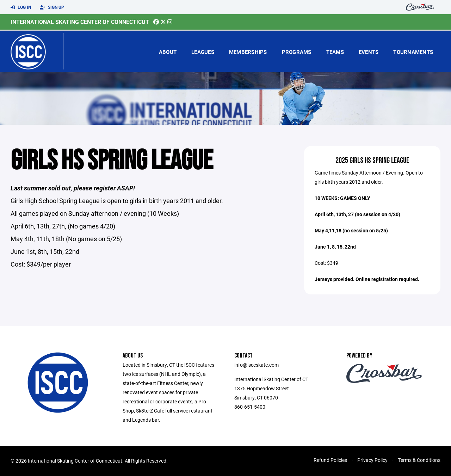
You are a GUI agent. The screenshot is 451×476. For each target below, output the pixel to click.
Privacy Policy (372, 460)
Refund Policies (330, 460)
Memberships (248, 52)
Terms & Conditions (419, 460)
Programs (297, 52)
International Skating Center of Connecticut (80, 22)
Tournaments (413, 52)
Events (369, 52)
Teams (335, 52)
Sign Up (52, 7)
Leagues (203, 52)
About (168, 52)
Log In (21, 7)
